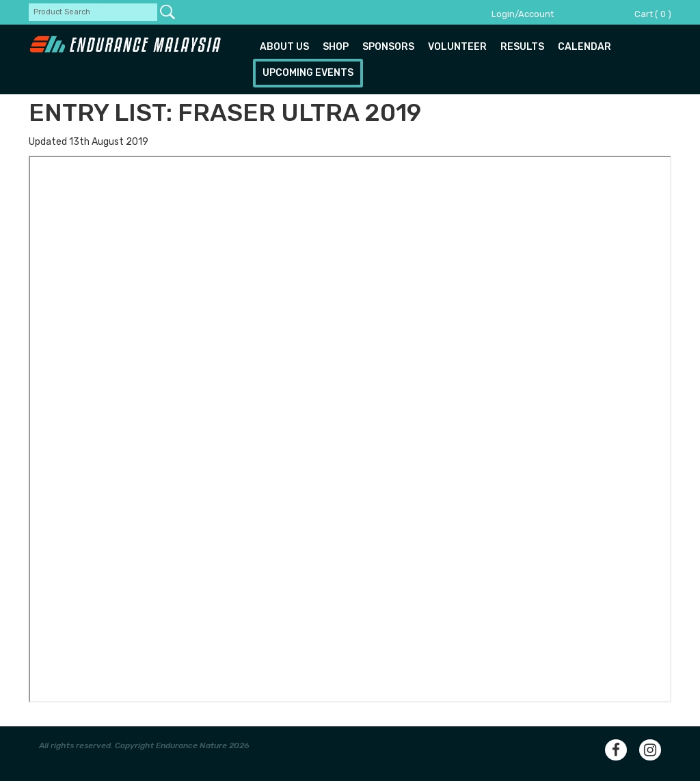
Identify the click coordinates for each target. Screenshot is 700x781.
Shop (336, 47)
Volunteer (457, 47)
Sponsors (388, 47)
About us (284, 47)
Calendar (584, 47)
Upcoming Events (308, 73)
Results (522, 47)
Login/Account (523, 14)
